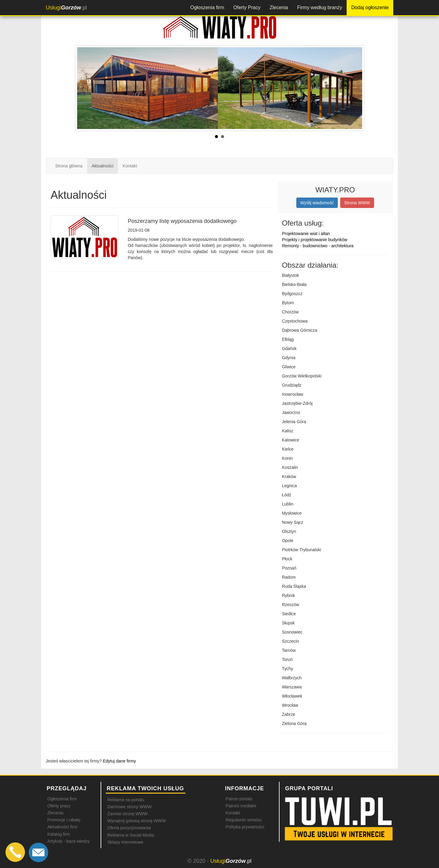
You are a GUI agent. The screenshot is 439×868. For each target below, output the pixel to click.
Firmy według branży (320, 7)
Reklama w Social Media (131, 835)
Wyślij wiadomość (317, 203)
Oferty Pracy (247, 7)
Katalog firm (59, 834)
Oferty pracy (59, 806)
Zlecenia (279, 7)
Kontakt (130, 166)
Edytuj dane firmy (120, 761)
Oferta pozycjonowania (129, 828)
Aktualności (103, 166)
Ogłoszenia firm (207, 7)
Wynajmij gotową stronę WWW (137, 821)
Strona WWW (357, 203)
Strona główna (69, 166)
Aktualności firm (62, 827)
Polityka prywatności (245, 827)
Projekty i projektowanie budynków (315, 240)
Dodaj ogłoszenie (370, 7)
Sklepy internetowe (125, 842)
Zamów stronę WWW (127, 814)
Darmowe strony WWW (129, 807)
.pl (66, 8)
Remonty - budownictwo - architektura (318, 246)
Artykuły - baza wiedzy (68, 841)
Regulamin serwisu (244, 820)
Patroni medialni (241, 806)
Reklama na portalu (126, 800)
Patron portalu (239, 799)
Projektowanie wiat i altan (306, 234)
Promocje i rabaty (64, 820)
